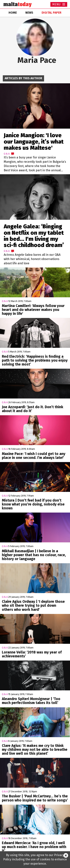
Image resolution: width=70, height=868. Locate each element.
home (13, 13)
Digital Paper (52, 13)
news (29, 13)
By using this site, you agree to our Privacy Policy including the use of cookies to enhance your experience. (35, 859)
